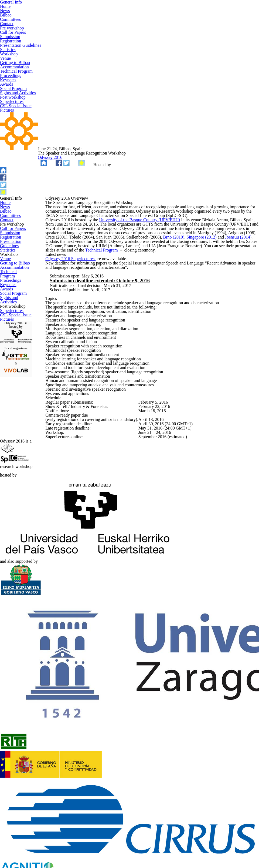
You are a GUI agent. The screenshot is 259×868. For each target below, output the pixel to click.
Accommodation (14, 351)
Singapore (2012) (216, 248)
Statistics (8, 297)
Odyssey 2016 (150, 121)
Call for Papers (12, 261)
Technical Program (16, 358)
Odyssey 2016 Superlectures (79, 312)
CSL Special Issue (15, 459)
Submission (10, 268)
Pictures (7, 466)
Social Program (13, 387)
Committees (10, 203)
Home (5, 182)
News (5, 189)
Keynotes (8, 373)
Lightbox (161, 856)
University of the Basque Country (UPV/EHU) (140, 220)
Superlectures (12, 452)
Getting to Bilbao (14, 344)
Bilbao (5, 196)
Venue (5, 337)
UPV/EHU (184, 141)
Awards (6, 380)
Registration (10, 275)
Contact (7, 210)
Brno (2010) (189, 248)
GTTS (121, 850)
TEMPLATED (112, 856)
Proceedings (11, 366)
